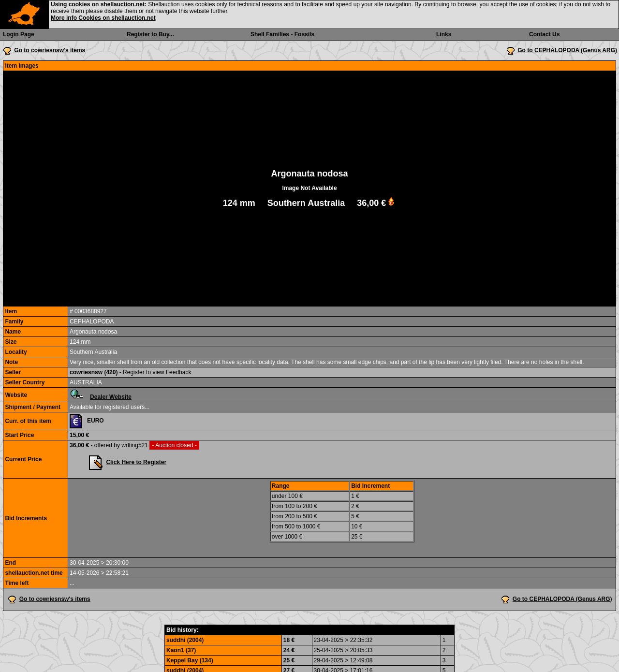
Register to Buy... (150, 34)
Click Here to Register (136, 462)
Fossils (304, 34)
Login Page (19, 34)
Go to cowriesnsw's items (50, 50)
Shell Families (270, 34)
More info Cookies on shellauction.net (103, 18)
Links (444, 34)
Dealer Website (111, 397)
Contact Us (544, 34)
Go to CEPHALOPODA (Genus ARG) (567, 50)
